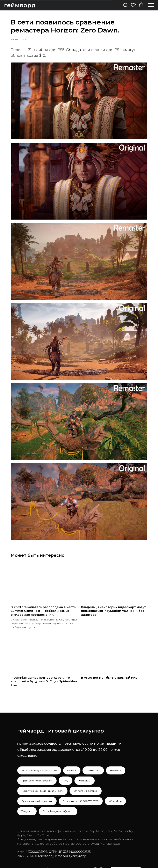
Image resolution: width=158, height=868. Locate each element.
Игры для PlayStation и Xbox (39, 753)
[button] (125, 5)
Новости (116, 753)
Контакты (85, 763)
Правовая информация (37, 784)
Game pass (93, 753)
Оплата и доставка (86, 774)
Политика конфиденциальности (42, 774)
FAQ (66, 763)
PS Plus (72, 753)
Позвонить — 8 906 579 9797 (81, 784)
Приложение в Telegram (37, 763)
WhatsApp (115, 784)
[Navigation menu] (151, 5)
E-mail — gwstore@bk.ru (58, 794)
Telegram (27, 794)
